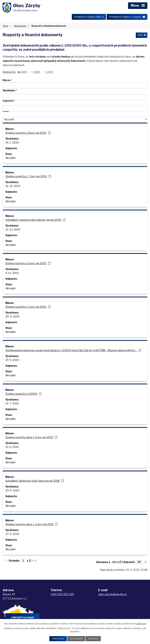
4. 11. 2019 (12, 273)
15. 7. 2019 (12, 404)
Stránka (14, 561)
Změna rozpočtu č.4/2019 (23, 394)
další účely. (141, 623)
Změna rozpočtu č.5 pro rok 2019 (28, 307)
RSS (142, 36)
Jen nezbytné (76, 639)
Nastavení (93, 639)
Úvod (5, 26)
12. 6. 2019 (12, 447)
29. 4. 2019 (12, 491)
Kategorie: (9, 73)
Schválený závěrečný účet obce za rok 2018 (34, 481)
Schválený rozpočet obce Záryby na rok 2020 (35, 220)
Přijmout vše (58, 639)
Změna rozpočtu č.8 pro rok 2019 (28, 133)
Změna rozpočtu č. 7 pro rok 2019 (28, 177)
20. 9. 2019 (12, 317)
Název (7, 81)
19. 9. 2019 (12, 360)
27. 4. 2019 (12, 534)
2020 (37, 73)
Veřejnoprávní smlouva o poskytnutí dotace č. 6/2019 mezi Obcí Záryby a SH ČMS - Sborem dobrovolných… (73, 351)
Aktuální (10, 158)
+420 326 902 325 (62, 595)
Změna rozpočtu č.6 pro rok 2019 (28, 264)
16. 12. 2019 (13, 186)
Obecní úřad (20, 26)
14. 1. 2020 (12, 143)
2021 (50, 73)
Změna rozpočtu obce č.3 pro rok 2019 (31, 438)
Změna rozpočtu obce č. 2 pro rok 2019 (31, 525)
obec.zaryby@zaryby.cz (112, 595)
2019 (24, 73)
